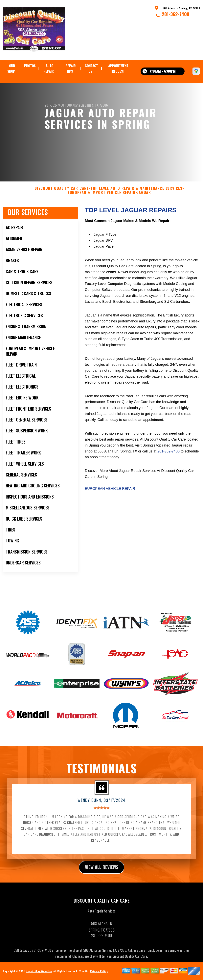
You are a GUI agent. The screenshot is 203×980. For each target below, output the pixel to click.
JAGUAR (144, 197)
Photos (30, 66)
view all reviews (102, 871)
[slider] (101, 812)
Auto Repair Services (101, 915)
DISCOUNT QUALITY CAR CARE (62, 192)
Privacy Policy (99, 975)
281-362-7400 (176, 14)
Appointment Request (118, 68)
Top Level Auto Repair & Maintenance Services (136, 192)
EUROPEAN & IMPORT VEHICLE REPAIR (102, 197)
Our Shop (11, 68)
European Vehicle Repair (110, 493)
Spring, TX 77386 (96, 105)
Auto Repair (49, 68)
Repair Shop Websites (39, 975)
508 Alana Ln (75, 105)
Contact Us (91, 68)
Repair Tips (71, 68)
